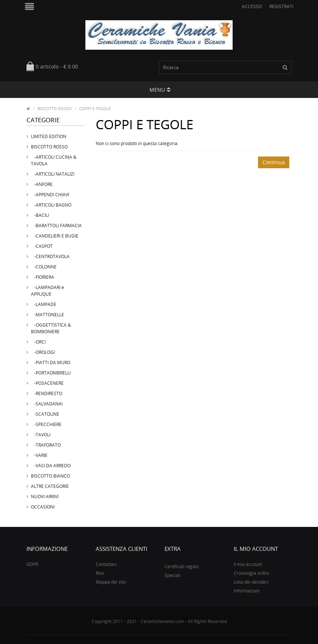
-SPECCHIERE (46, 424)
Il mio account (248, 564)
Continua (274, 162)
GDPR (32, 564)
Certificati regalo (182, 566)
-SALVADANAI (47, 404)
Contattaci (106, 564)
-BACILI (40, 215)
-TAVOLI (41, 435)
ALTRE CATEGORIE (50, 486)
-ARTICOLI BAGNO (51, 205)
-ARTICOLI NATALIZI (53, 174)
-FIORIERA (43, 277)
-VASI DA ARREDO (51, 466)
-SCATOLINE (45, 414)
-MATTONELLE (47, 315)
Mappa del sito (111, 582)
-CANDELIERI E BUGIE (55, 236)
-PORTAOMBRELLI (51, 373)
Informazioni (247, 591)
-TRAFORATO (46, 445)
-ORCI (38, 342)
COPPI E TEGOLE (95, 108)
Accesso (252, 6)
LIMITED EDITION (49, 136)
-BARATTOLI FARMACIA (56, 226)
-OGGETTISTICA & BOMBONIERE (51, 328)
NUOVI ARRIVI (45, 497)
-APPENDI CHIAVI (50, 195)
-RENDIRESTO (47, 393)
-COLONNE (44, 267)
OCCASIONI (43, 507)
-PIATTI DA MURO (51, 363)
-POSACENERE (47, 383)
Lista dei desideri (251, 582)
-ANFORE (42, 184)
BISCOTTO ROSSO (55, 108)
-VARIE (39, 455)
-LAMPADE (44, 304)
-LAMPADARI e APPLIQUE (47, 291)
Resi (100, 573)
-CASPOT (42, 246)
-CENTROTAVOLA (50, 256)
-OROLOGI (43, 352)
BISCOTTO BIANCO (50, 476)
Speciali (172, 575)
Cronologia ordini (251, 573)
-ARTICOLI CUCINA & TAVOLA (54, 160)
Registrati (281, 6)
